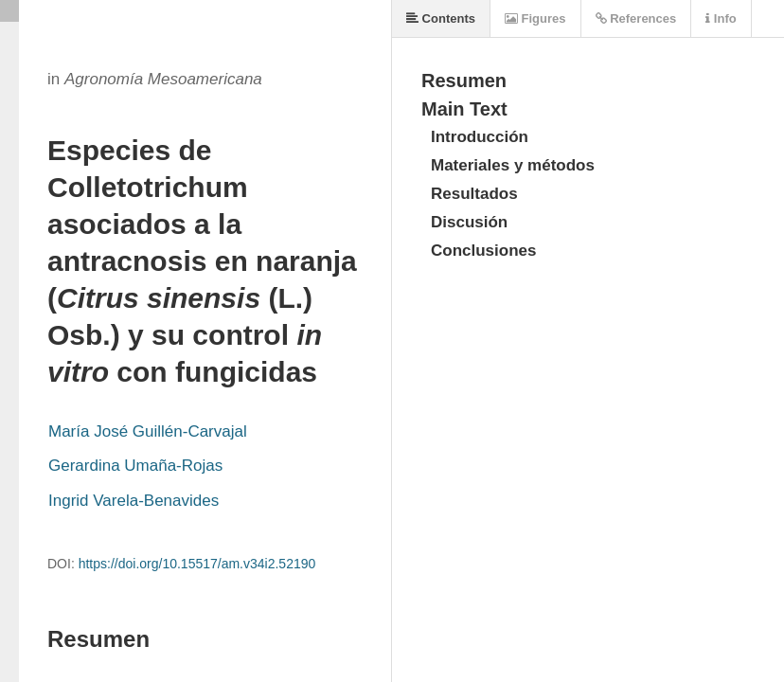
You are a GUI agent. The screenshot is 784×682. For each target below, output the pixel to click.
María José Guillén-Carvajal (148, 431)
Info (721, 18)
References (636, 18)
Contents (441, 18)
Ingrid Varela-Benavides (134, 501)
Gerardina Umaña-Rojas (135, 466)
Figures (535, 18)
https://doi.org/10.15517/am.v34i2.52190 (197, 564)
